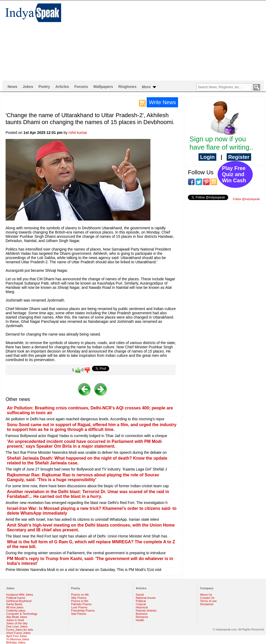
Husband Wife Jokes (20, 595)
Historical (142, 607)
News (13, 87)
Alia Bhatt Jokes (17, 617)
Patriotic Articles (146, 611)
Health (140, 620)
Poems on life (80, 595)
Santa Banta (14, 604)
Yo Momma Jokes (18, 639)
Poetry (44, 87)
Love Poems (79, 607)
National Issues (146, 598)
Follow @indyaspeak (246, 199)
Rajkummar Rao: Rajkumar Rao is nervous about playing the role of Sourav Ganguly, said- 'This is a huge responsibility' (83, 477)
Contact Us (207, 598)
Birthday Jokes (16, 642)
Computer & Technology (22, 614)
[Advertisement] (164, 40)
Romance (142, 617)
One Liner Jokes (17, 626)
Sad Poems (79, 614)
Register (239, 157)
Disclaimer (207, 604)
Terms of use (208, 601)
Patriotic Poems (81, 604)
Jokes (28, 87)
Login (207, 157)
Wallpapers (103, 87)
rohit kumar (78, 133)
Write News (162, 102)
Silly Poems (79, 598)
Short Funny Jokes (18, 633)
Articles (62, 87)
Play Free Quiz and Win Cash (234, 174)
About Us (206, 595)
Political (141, 601)
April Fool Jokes (16, 636)
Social (140, 595)
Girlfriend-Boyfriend (19, 601)
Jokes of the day (17, 623)
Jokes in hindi (15, 620)
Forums (81, 87)
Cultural (141, 604)
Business (142, 614)
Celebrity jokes (16, 611)
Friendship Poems (83, 611)
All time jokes (15, 607)
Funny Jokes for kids (20, 630)
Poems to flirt (80, 601)
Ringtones (127, 87)
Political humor (16, 598)
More (149, 87)
